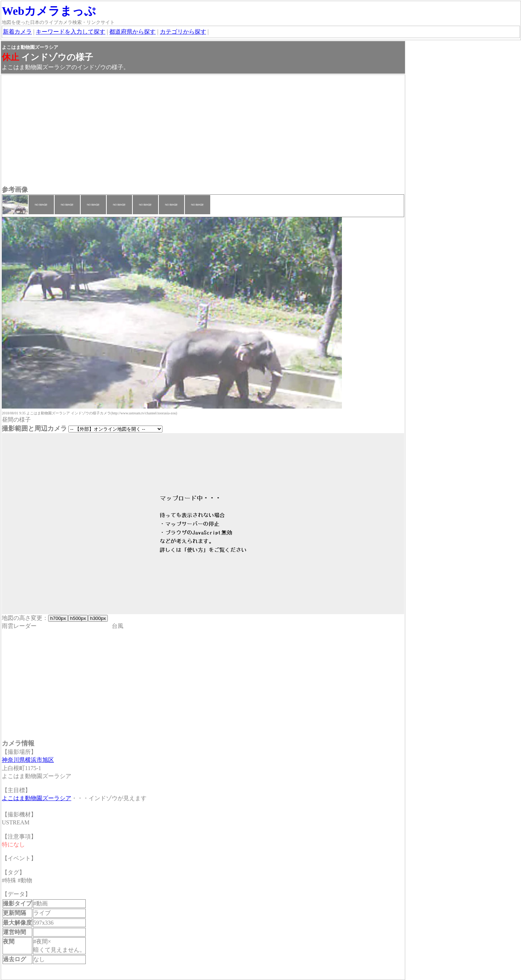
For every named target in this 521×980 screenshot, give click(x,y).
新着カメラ (17, 32)
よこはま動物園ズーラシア (37, 798)
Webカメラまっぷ (49, 11)
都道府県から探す (132, 32)
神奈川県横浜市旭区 (28, 760)
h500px (78, 618)
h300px (98, 618)
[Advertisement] (203, 131)
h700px (58, 618)
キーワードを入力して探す (71, 32)
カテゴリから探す (183, 32)
